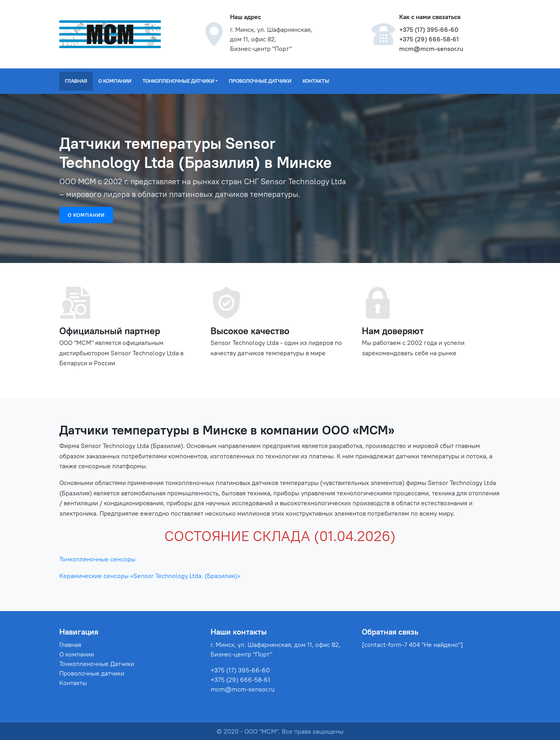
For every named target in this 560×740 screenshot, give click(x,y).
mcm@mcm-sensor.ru (431, 49)
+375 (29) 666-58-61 (429, 39)
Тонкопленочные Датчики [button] (178, 81)
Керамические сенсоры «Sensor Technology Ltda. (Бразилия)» (150, 576)
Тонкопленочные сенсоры (97, 559)
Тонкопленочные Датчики (97, 664)
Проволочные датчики (260, 81)
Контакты (316, 81)
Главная (76, 81)
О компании (115, 81)
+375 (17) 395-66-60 (429, 29)
